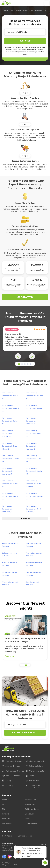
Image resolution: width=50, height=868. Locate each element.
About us (6, 819)
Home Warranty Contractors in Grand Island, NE (10, 446)
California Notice (32, 809)
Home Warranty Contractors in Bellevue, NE (11, 408)
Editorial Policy (31, 823)
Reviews (6, 814)
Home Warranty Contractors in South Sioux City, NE (34, 509)
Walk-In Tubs (32, 781)
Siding (6, 781)
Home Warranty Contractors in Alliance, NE (10, 396)
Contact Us (7, 823)
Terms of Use (30, 800)
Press (27, 819)
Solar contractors (11, 766)
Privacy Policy (31, 804)
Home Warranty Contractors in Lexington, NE (8, 471)
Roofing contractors (12, 761)
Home (6, 10)
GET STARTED (25, 297)
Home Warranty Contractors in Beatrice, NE (35, 396)
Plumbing (8, 786)
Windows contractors (36, 761)
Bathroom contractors (13, 771)
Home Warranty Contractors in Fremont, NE (8, 434)
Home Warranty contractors (34, 786)
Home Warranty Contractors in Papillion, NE (35, 496)
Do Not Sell (30, 814)
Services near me (25, 836)
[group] (25, 637)
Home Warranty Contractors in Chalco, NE (10, 421)
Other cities (25, 518)
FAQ (4, 809)
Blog (4, 804)
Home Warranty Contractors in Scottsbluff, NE (8, 509)
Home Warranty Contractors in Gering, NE (34, 434)
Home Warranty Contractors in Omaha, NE (10, 496)
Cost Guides (7, 836)
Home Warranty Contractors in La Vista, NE (34, 459)
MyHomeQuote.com (13, 863)
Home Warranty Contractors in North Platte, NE (33, 484)
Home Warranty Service (20, 10)
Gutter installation (35, 766)
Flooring (31, 776)
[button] (19, 364)
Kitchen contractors (36, 771)
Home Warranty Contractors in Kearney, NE (11, 459)
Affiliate (5, 800)
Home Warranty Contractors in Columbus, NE (32, 421)
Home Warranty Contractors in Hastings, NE (32, 446)
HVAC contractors (11, 776)
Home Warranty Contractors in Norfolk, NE (10, 484)
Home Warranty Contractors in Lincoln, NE (34, 471)
